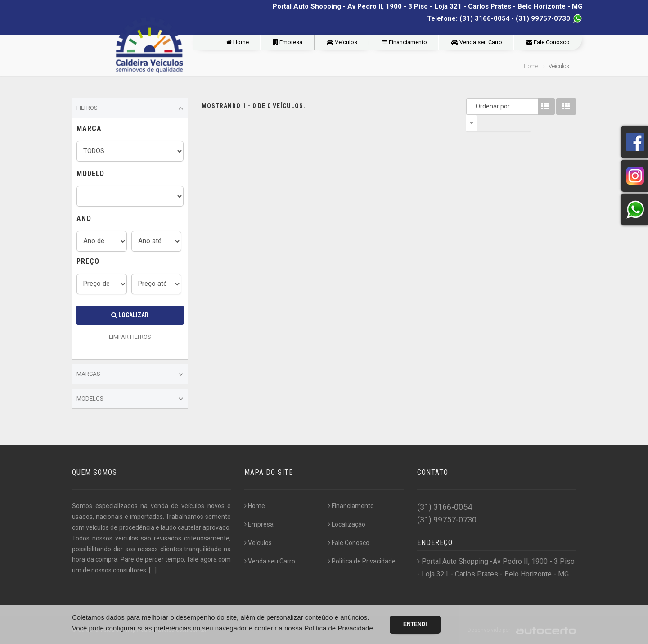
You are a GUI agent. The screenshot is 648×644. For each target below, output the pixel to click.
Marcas (130, 374)
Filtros (130, 108)
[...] (153, 570)
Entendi (415, 624)
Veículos (342, 42)
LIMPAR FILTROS (130, 337)
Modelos (130, 399)
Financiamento (404, 42)
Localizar (130, 315)
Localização (347, 524)
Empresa (288, 42)
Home (238, 42)
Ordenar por (474, 106)
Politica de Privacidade (362, 561)
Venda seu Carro (477, 42)
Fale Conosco (548, 42)
